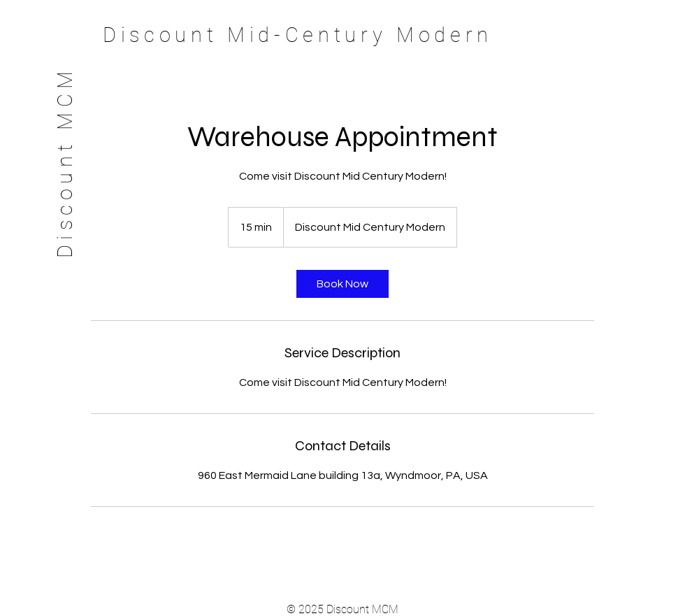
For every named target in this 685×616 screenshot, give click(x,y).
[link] (342, 284)
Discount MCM (65, 162)
